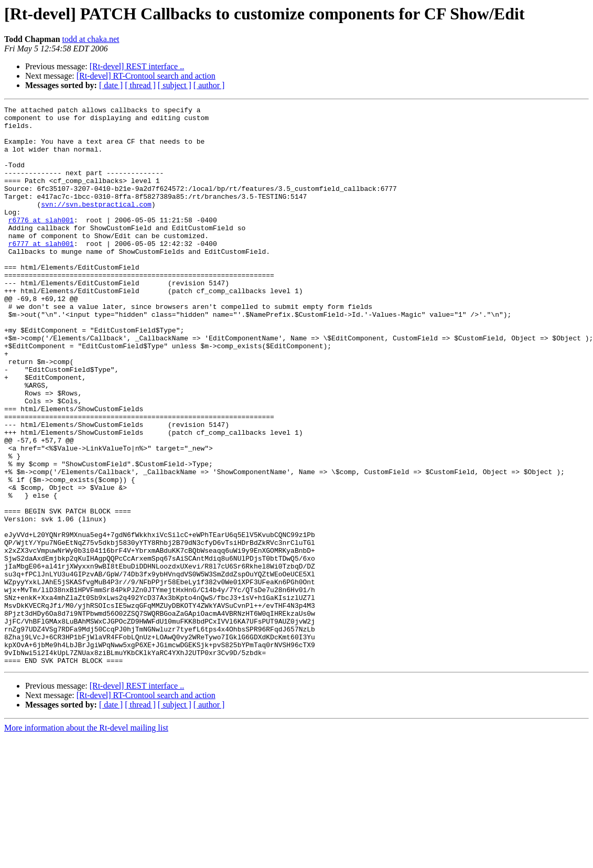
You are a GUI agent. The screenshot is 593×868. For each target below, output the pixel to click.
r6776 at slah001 (41, 243)
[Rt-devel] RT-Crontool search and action (146, 76)
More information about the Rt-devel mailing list (86, 839)
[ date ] (111, 85)
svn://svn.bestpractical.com (96, 224)
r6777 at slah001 (41, 272)
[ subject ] (175, 85)
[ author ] (209, 85)
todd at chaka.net (91, 39)
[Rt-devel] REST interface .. (137, 66)
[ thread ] (140, 85)
